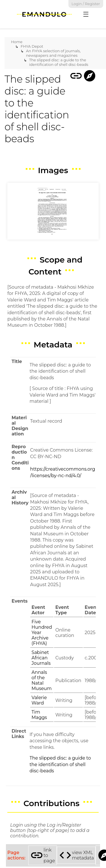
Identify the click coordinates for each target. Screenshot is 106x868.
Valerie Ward (39, 700)
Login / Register (86, 4)
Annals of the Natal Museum (42, 680)
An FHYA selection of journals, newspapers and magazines (53, 53)
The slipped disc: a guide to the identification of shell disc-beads (59, 62)
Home (17, 42)
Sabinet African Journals (41, 658)
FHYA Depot (32, 46)
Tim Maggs (39, 715)
